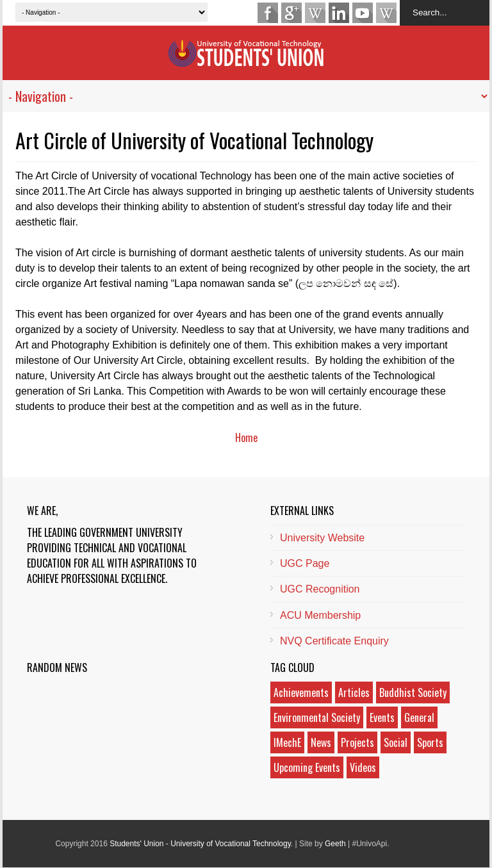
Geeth (335, 844)
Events (382, 717)
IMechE (287, 742)
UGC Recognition (320, 589)
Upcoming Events (307, 767)
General (419, 717)
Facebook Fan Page (268, 13)
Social (396, 742)
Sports (430, 742)
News (321, 742)
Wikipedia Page (315, 13)
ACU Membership (320, 615)
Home (246, 438)
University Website (322, 538)
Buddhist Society (413, 692)
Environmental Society (317, 717)
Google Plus (291, 13)
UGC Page (305, 563)
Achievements (301, 692)
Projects (357, 742)
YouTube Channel (363, 13)
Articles (354, 692)
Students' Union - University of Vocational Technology (200, 844)
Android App (386, 13)
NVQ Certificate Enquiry (334, 641)
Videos (363, 767)
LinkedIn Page (339, 13)
